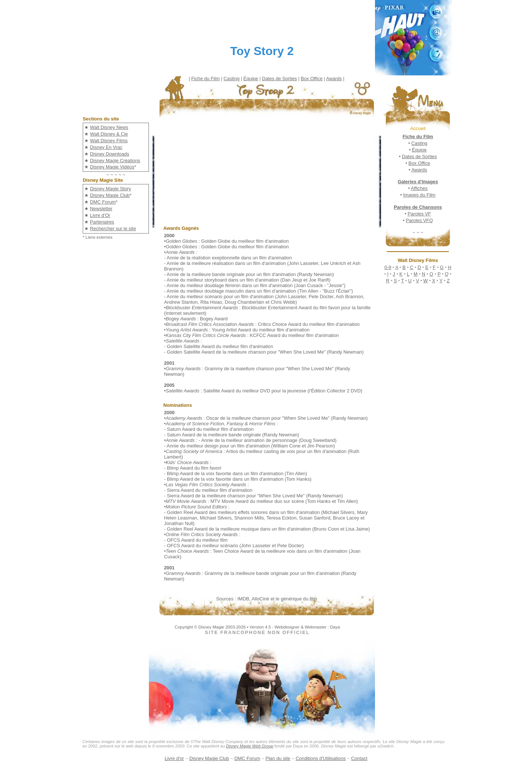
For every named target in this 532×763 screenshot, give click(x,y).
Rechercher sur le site (113, 229)
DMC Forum (103, 202)
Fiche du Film (206, 79)
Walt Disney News (109, 127)
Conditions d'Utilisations (320, 758)
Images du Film (419, 195)
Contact (359, 758)
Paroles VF (419, 214)
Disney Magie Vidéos (112, 167)
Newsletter (101, 209)
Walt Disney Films (109, 141)
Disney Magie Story (111, 189)
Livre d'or (174, 758)
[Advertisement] (272, 174)
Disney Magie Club (110, 195)
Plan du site (278, 758)
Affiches (419, 188)
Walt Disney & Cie (109, 134)
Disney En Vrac (106, 147)
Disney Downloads (110, 154)
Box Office (312, 79)
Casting (231, 79)
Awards (334, 79)
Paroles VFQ (419, 220)
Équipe (251, 79)
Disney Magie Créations (115, 161)
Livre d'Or (100, 215)
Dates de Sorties (279, 79)
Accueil (418, 128)
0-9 (388, 267)
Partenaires (102, 222)
